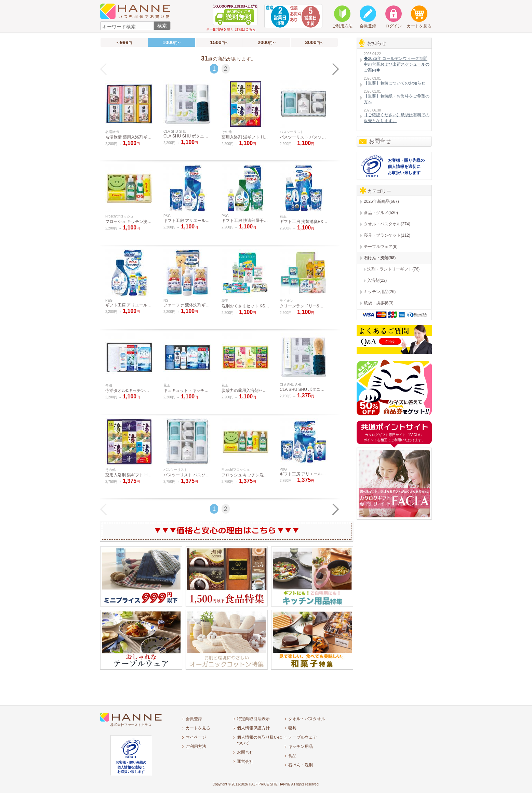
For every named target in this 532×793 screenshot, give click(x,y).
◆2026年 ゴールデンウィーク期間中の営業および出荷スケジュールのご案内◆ (397, 64)
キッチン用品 (301, 746)
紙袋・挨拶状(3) (379, 303)
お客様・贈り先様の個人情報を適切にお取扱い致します (406, 167)
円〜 (219, 42)
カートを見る (198, 728)
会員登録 (194, 719)
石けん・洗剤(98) (380, 258)
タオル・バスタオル (307, 719)
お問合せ (380, 141)
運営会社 (245, 762)
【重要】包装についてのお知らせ (395, 83)
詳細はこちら (245, 29)
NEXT (336, 69)
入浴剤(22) (377, 280)
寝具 (292, 728)
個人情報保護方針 (253, 728)
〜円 (124, 42)
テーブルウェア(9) (381, 247)
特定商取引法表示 (253, 719)
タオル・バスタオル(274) (387, 224)
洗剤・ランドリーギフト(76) (393, 269)
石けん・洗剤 (301, 765)
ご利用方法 (196, 746)
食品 (292, 756)
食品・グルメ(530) (381, 213)
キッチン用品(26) (380, 292)
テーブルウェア (303, 737)
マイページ (196, 737)
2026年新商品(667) (381, 201)
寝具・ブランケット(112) (387, 235)
